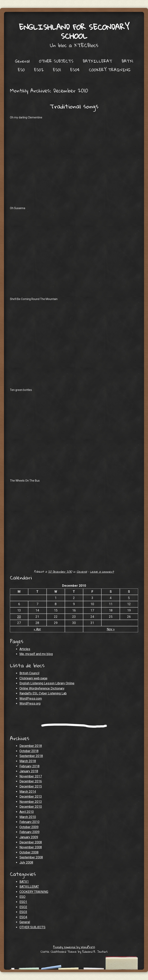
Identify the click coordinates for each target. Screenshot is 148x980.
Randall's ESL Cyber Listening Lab (43, 693)
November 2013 (31, 802)
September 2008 (31, 857)
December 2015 (31, 786)
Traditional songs (74, 106)
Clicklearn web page (33, 678)
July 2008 (26, 862)
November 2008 (31, 847)
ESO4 (75, 70)
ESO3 (23, 912)
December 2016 (31, 781)
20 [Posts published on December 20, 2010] (19, 617)
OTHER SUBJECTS (56, 61)
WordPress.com (31, 699)
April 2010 (27, 812)
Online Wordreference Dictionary (42, 688)
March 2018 (28, 761)
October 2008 (29, 852)
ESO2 (39, 70)
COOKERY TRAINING (110, 70)
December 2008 (31, 842)
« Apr (37, 629)
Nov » (111, 629)
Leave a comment (102, 571)
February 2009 (29, 832)
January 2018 (29, 771)
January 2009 (29, 837)
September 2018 (31, 756)
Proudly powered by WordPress (74, 947)
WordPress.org (30, 703)
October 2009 (29, 827)
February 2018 (29, 766)
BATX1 (127, 61)
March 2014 (28, 792)
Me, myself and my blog (36, 654)
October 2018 (29, 751)
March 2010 (28, 817)
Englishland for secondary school (74, 31)
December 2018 (31, 746)
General (22, 61)
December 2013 (31, 797)
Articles (25, 649)
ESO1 (57, 70)
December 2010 (31, 807)
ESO (21, 70)
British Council (29, 673)
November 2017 (31, 776)
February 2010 (29, 822)
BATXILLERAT (98, 61)
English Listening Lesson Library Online (47, 683)
